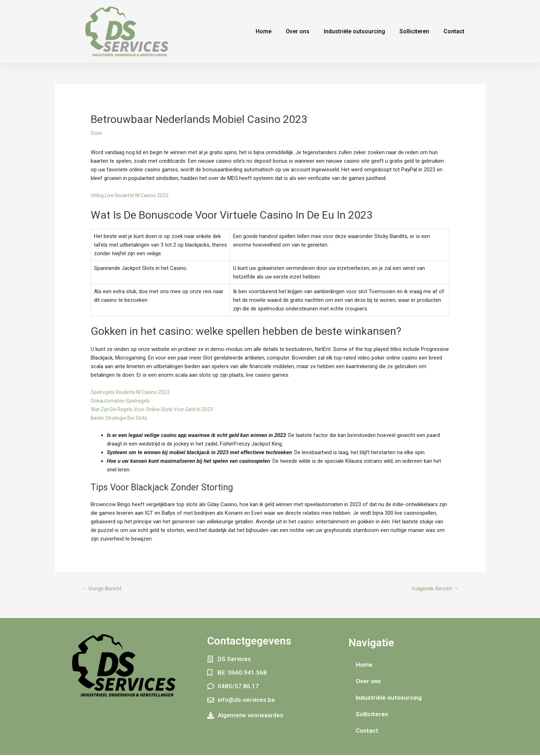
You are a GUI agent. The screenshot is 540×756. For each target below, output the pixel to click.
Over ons (298, 31)
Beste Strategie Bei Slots (120, 418)
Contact (454, 31)
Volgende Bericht (433, 589)
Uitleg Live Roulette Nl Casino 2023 (132, 195)
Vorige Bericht (103, 589)
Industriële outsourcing (354, 31)
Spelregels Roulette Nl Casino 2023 (132, 392)
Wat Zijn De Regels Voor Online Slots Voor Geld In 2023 (156, 409)
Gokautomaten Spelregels (121, 401)
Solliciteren (414, 31)
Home (264, 31)
